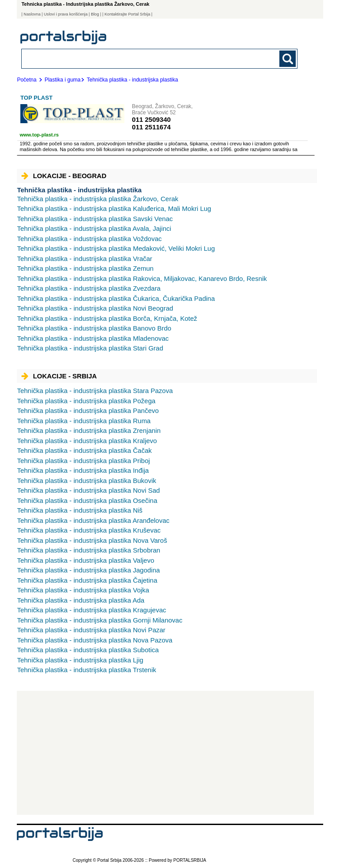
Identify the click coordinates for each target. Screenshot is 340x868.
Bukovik (86, 481)
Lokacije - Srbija (59, 376)
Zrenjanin (89, 430)
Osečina (87, 500)
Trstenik (86, 670)
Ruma (84, 421)
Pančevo (88, 411)
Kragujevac (91, 610)
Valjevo (85, 560)
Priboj (83, 461)
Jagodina (88, 570)
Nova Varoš (92, 540)
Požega (86, 401)
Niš (79, 510)
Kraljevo (87, 441)
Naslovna (32, 14)
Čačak (84, 450)
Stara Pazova (95, 391)
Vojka (83, 590)
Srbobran (89, 550)
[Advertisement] (165, 753)
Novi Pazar (91, 630)
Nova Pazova (95, 640)
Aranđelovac (93, 520)
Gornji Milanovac (100, 620)
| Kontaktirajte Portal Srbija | (127, 14)
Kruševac (89, 530)
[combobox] (133, 58)
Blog (95, 14)
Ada (81, 600)
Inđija (83, 470)
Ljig (80, 660)
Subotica (88, 650)
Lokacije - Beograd (64, 176)
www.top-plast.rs (39, 135)
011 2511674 (151, 127)
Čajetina (87, 580)
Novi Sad (88, 490)
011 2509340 (151, 119)
